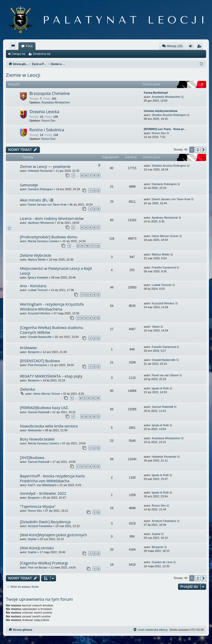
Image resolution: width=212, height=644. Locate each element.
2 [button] (198, 150)
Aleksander (35, 430)
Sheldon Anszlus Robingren (169, 115)
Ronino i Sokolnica (47, 130)
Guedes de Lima (162, 562)
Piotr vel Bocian (38, 567)
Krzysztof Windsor (39, 313)
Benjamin (34, 352)
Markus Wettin (37, 260)
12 (98, 246)
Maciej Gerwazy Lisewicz (44, 241)
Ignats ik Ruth (160, 388)
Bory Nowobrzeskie (37, 439)
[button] (204, 150)
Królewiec (29, 348)
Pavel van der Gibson (165, 375)
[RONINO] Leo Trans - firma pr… (165, 129)
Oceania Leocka (44, 112)
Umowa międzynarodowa (161, 111)
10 (87, 246)
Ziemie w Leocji (23, 75)
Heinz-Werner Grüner (165, 236)
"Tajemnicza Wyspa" (38, 506)
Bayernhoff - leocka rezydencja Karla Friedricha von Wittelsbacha (52, 478)
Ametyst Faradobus (40, 526)
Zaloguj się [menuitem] (192, 47)
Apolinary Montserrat (41, 223)
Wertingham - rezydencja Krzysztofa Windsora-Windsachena (52, 307)
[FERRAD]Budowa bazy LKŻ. (44, 407)
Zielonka (27, 389)
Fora (29, 46)
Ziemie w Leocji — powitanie (45, 166)
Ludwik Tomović (38, 290)
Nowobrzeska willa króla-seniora (49, 426)
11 (92, 246)
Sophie (32, 539)
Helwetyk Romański (40, 171)
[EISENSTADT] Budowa (40, 361)
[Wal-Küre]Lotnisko (37, 548)
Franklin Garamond (164, 267)
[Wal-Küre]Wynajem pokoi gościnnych (54, 535)
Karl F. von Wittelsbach (42, 485)
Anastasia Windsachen (56, 102)
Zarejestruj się (42, 54)
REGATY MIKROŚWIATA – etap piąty (51, 376)
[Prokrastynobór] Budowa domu (49, 237)
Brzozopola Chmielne (50, 93)
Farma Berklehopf (156, 93)
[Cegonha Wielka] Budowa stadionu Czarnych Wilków (52, 330)
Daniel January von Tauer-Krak (47, 205)
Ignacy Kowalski (38, 277)
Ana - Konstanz (33, 286)
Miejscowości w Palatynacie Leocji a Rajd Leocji (56, 271)
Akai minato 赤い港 (37, 200)
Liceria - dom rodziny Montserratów (52, 218)
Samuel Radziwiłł (39, 412)
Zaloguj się (19, 54)
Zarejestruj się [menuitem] (200, 47)
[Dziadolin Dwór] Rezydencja (45, 522)
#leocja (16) (172, 46)
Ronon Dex (48, 121)
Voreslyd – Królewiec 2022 (43, 493)
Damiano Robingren (40, 189)
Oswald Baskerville (40, 337)
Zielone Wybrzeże (36, 255)
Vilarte (156, 327)
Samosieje (29, 185)
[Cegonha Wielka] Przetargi (44, 563)
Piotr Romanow (37, 365)
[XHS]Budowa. (33, 457)
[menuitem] (13, 46)
